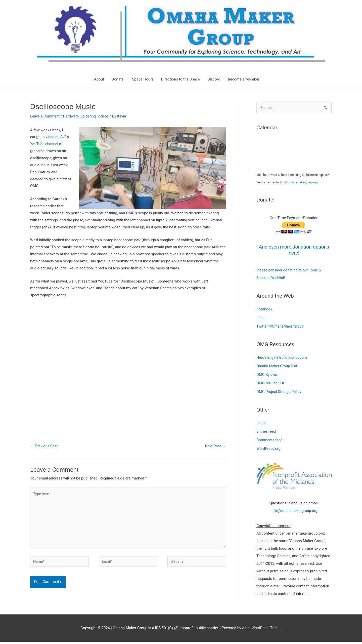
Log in (262, 423)
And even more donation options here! (294, 250)
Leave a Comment (45, 116)
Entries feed (266, 431)
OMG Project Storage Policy (280, 391)
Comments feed (270, 439)
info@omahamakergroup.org (300, 182)
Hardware (72, 116)
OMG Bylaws (267, 374)
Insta (261, 317)
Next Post (215, 446)
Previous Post (45, 446)
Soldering (90, 116)
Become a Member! (244, 79)
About (99, 79)
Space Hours (143, 79)
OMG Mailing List (271, 383)
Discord (214, 79)
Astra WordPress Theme (262, 630)
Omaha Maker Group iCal (277, 366)
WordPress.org (269, 448)
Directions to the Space (180, 79)
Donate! (118, 79)
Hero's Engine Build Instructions (283, 357)
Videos (105, 116)
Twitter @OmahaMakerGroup (281, 326)
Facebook (265, 309)
